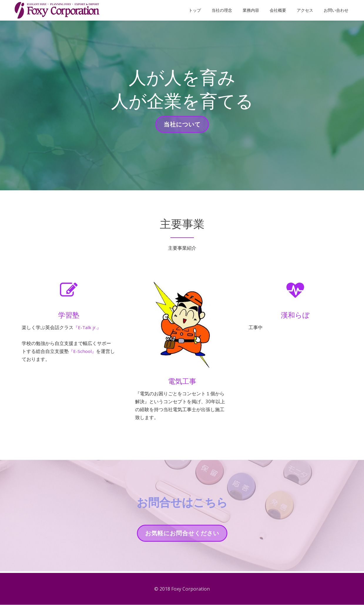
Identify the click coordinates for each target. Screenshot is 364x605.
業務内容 (251, 10)
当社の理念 (222, 10)
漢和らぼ (295, 315)
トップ (195, 10)
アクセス (305, 10)
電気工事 (182, 381)
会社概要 (278, 10)
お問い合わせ (336, 10)
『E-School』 (83, 352)
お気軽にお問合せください (182, 536)
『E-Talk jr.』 (88, 328)
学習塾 (69, 315)
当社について (182, 126)
